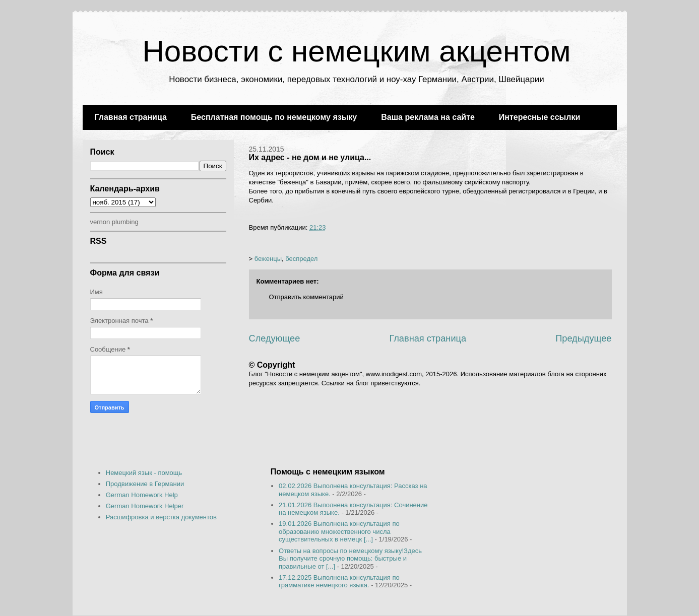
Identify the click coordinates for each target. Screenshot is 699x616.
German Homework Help (142, 495)
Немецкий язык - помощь (144, 473)
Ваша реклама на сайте (428, 117)
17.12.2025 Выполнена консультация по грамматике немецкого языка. (339, 581)
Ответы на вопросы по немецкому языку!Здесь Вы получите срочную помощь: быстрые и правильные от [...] (350, 559)
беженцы (268, 259)
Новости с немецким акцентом (356, 51)
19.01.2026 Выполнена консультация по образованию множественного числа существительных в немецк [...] (339, 531)
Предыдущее (583, 338)
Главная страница (131, 117)
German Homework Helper (145, 506)
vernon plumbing (114, 222)
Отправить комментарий (306, 297)
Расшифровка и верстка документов (161, 517)
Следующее (275, 338)
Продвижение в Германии (145, 484)
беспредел (301, 259)
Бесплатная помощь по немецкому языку (274, 117)
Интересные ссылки (539, 117)
